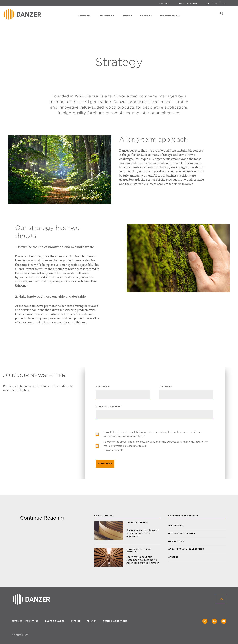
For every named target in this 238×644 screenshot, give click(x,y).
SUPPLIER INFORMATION (25, 621)
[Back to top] (221, 599)
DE (208, 4)
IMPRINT (76, 621)
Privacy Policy (113, 450)
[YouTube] (224, 621)
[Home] (23, 14)
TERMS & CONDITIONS (115, 621)
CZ (224, 4)
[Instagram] (205, 621)
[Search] (222, 14)
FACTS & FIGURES (55, 621)
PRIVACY (92, 621)
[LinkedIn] (214, 621)
